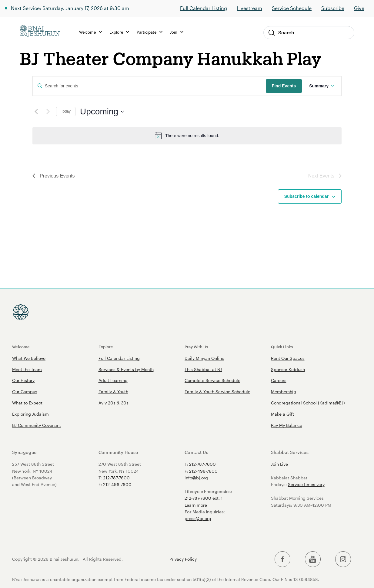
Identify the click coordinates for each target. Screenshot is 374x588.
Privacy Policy (183, 559)
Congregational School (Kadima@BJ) (308, 403)
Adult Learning (113, 380)
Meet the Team (27, 369)
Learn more (196, 505)
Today (66, 111)
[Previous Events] (36, 112)
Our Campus (25, 392)
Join (177, 32)
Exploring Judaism (30, 414)
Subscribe (333, 8)
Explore (119, 32)
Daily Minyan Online (204, 358)
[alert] (187, 136)
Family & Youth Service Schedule (217, 392)
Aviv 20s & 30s (114, 403)
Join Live (279, 464)
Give (359, 8)
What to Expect (27, 403)
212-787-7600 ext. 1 (204, 498)
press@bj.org (198, 518)
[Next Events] (48, 112)
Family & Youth (113, 392)
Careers (279, 380)
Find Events (284, 86)
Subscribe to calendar (306, 196)
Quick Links (282, 347)
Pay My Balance (287, 425)
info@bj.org (196, 478)
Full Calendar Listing (204, 8)
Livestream (249, 8)
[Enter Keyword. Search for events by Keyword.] (149, 86)
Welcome (90, 32)
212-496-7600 (117, 484)
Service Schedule (292, 8)
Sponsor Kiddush (288, 369)
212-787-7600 (116, 478)
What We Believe (29, 358)
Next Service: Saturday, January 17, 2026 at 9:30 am (70, 8)
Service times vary (306, 484)
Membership (284, 392)
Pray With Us (196, 347)
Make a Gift (282, 414)
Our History (23, 380)
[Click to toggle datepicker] (102, 112)
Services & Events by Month (126, 369)
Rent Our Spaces (288, 358)
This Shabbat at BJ (203, 369)
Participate (150, 32)
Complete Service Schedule (212, 380)
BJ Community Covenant (37, 425)
